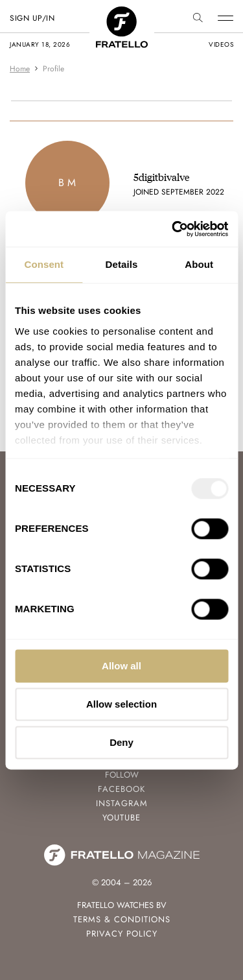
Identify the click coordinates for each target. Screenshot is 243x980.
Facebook (121, 789)
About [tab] (199, 264)
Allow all (121, 666)
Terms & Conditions (122, 919)
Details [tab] (122, 264)
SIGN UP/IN (32, 18)
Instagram (122, 803)
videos (221, 44)
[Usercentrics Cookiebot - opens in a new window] (173, 229)
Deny (121, 742)
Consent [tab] (44, 264)
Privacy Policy (122, 934)
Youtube (121, 818)
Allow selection (121, 704)
